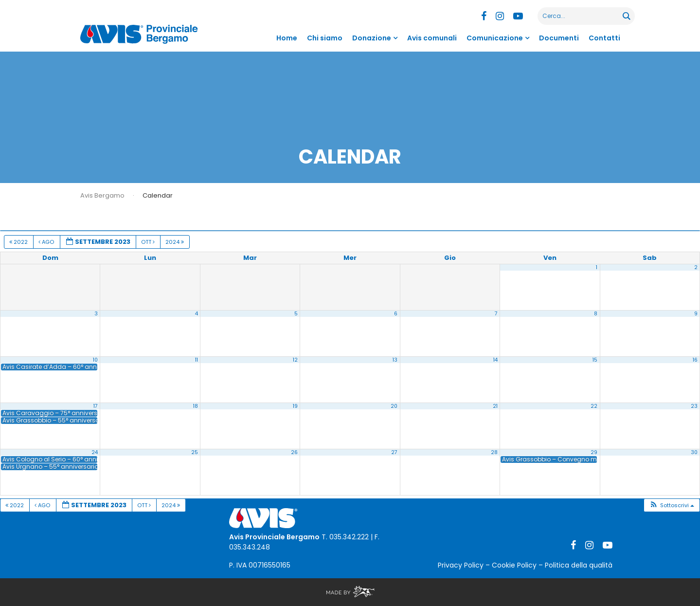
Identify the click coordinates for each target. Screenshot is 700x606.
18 (196, 406)
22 (594, 406)
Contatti (604, 38)
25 (195, 452)
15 (595, 360)
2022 (19, 242)
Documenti (559, 38)
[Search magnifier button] (626, 16)
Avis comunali (432, 38)
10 (95, 360)
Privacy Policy (461, 565)
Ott (149, 242)
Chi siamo (325, 38)
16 (695, 360)
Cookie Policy (514, 565)
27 (394, 452)
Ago (47, 242)
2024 (175, 242)
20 (394, 406)
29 (594, 452)
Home (287, 38)
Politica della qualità (579, 565)
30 (694, 452)
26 (294, 452)
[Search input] (581, 16)
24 (95, 452)
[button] (672, 505)
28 (494, 452)
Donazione (372, 38)
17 (96, 406)
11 (197, 360)
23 (694, 406)
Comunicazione (495, 38)
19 (295, 406)
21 (495, 406)
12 (295, 360)
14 (495, 360)
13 (395, 360)
